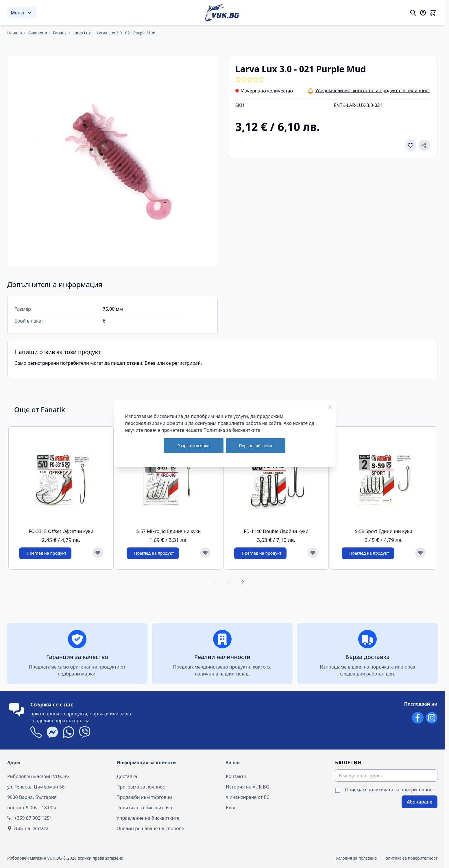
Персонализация (255, 446)
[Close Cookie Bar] (330, 407)
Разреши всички (193, 446)
